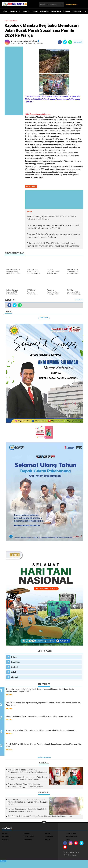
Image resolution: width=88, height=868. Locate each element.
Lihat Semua (44, 318)
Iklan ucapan (71, 835)
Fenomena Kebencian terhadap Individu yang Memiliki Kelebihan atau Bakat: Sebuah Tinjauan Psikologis (28, 803)
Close (3, 861)
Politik (14, 673)
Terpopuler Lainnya (44, 758)
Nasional (67, 11)
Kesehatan (49, 838)
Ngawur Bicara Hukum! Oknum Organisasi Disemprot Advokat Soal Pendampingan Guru (47, 733)
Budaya (5, 835)
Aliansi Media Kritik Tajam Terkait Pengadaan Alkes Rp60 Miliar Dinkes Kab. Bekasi (44, 719)
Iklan (79, 853)
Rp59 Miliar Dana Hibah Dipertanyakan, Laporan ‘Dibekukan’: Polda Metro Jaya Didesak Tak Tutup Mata (45, 705)
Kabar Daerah (15, 11)
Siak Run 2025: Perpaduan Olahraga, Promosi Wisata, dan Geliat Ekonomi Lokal (40, 817)
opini (68, 841)
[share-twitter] (65, 42)
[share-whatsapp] (70, 42)
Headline (27, 11)
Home (5, 11)
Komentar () (78, 42)
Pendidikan (44, 11)
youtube (76, 856)
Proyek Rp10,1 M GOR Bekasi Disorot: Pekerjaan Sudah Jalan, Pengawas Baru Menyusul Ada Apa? (46, 747)
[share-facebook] (60, 42)
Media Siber (68, 856)
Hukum (35, 11)
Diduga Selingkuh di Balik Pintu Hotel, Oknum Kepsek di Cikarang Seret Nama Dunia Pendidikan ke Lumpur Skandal (45, 692)
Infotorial (77, 11)
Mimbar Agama (72, 838)
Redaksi (66, 853)
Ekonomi (14, 678)
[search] (52, 4)
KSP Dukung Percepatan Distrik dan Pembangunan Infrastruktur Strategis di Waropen (28, 772)
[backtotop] (44, 824)
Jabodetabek (56, 11)
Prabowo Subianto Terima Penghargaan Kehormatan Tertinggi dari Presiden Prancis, (26, 786)
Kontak (73, 853)
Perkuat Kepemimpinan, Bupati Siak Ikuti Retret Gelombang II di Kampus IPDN (27, 811)
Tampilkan (79, 300)
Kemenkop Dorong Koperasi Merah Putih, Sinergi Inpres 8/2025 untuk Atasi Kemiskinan (28, 779)
